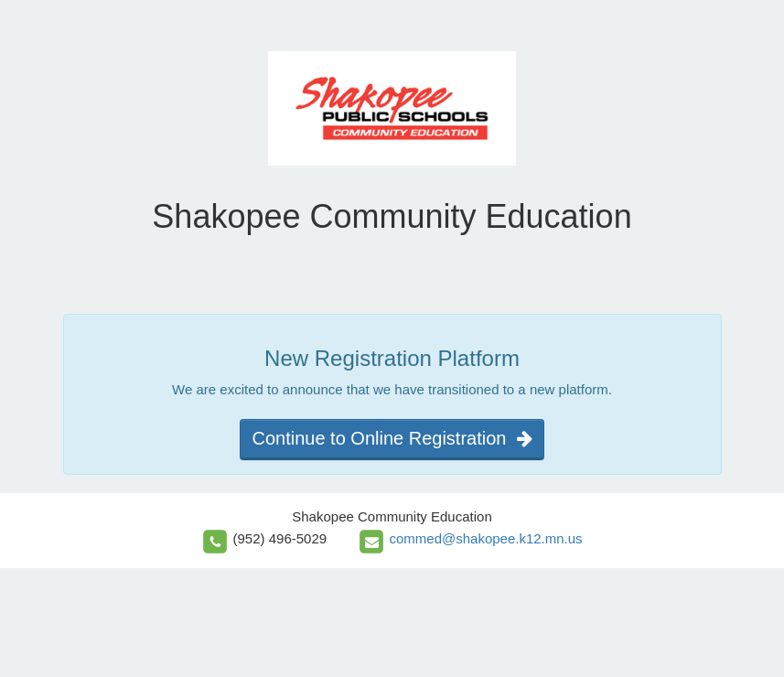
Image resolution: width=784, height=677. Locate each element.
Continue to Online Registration (392, 438)
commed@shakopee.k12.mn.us (485, 538)
